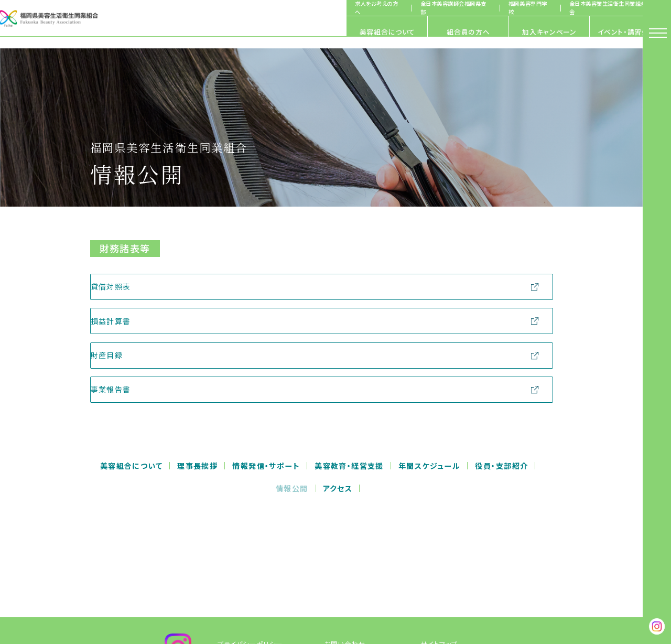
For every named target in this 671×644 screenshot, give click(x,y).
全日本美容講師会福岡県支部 (428, 8)
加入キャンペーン (444, 32)
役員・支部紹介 (501, 466)
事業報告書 (124, 389)
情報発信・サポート (266, 466)
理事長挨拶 (197, 466)
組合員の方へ (311, 32)
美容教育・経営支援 (349, 466)
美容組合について (178, 32)
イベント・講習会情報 (576, 32)
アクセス (338, 488)
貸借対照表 (124, 286)
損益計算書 (124, 321)
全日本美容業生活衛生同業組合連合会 (588, 8)
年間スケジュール (429, 466)
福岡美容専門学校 (502, 8)
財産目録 (120, 355)
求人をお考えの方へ (350, 8)
